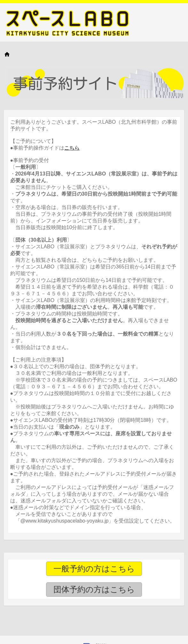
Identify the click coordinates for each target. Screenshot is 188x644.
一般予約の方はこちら (94, 569)
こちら (72, 148)
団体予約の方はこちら (94, 589)
